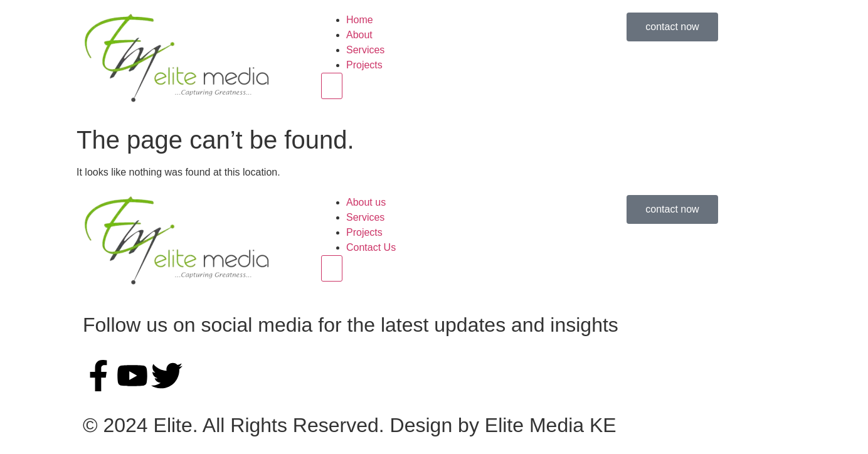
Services (365, 50)
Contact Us (371, 247)
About (359, 35)
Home (360, 20)
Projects (364, 65)
